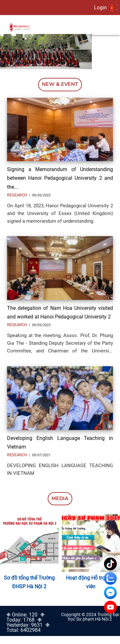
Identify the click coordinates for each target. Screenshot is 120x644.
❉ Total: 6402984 (28, 627)
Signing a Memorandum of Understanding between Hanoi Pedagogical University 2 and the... (60, 178)
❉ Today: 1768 (25, 617)
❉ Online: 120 (22, 615)
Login (100, 7)
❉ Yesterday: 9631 (24, 622)
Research (18, 195)
